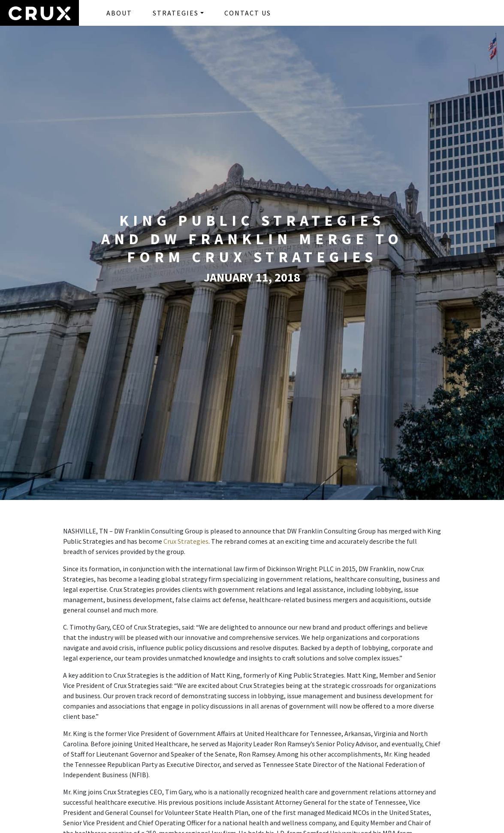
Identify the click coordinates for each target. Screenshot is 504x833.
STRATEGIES (176, 13)
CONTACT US (248, 13)
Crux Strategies (186, 541)
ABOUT (119, 13)
